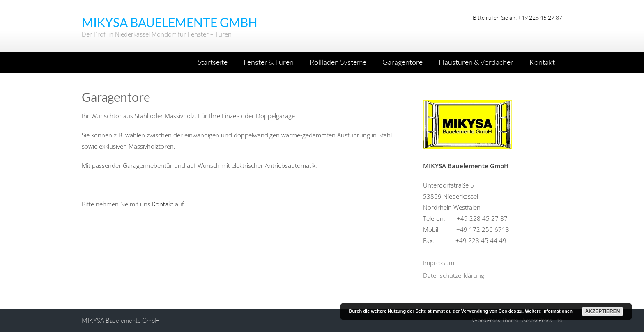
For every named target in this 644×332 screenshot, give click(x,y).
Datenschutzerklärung (454, 275)
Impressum (439, 263)
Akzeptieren (603, 311)
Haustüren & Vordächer (476, 62)
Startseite (213, 62)
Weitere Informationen (549, 311)
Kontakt (542, 62)
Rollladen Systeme (338, 62)
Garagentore (402, 62)
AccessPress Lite (542, 320)
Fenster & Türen (269, 62)
